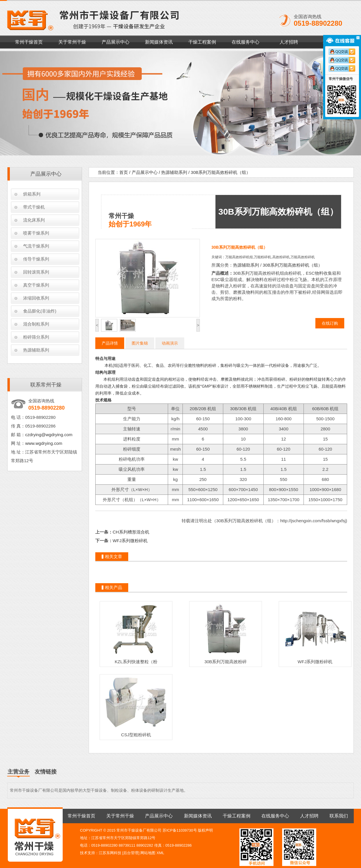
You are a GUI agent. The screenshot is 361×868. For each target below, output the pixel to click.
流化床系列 (34, 220)
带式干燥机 (34, 207)
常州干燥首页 (29, 42)
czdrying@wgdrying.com (49, 435)
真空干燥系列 (36, 285)
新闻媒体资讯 (159, 42)
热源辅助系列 (36, 350)
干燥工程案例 (202, 42)
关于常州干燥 (72, 42)
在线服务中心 (245, 42)
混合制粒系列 (36, 324)
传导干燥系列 (36, 259)
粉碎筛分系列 (36, 337)
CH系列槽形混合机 (131, 532)
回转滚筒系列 (36, 272)
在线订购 (330, 323)
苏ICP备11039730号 (180, 830)
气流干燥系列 (36, 246)
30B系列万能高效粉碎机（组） (221, 172)
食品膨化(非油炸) (40, 311)
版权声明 (205, 830)
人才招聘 (289, 42)
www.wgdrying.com (44, 443)
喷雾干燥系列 (36, 233)
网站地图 (148, 853)
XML (160, 853)
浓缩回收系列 (36, 298)
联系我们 (339, 816)
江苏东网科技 (110, 853)
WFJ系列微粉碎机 (130, 541)
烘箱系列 (32, 194)
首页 (124, 172)
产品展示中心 (116, 42)
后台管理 (131, 853)
